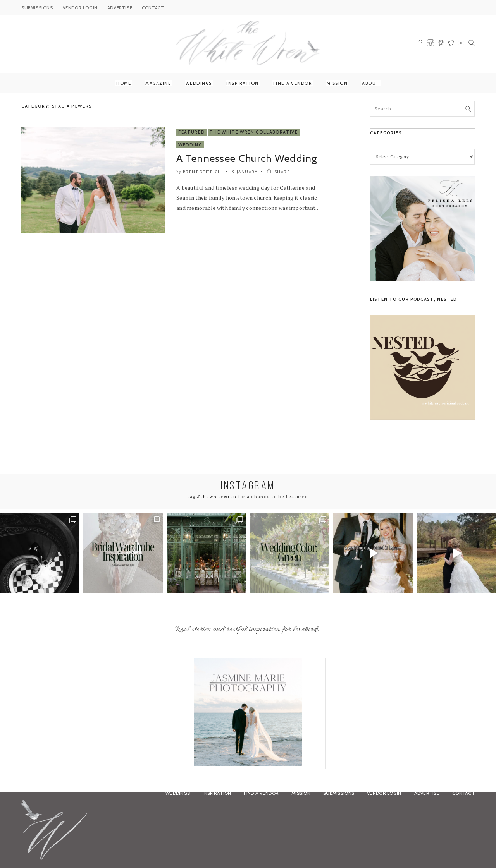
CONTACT (153, 8)
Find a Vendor (293, 83)
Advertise (427, 793)
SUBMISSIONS (37, 8)
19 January (244, 172)
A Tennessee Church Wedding (247, 158)
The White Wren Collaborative (254, 132)
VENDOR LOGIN (80, 8)
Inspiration (243, 83)
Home (124, 83)
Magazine (158, 83)
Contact (463, 793)
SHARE (278, 172)
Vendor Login (384, 793)
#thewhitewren (217, 497)
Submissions (339, 793)
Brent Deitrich (202, 172)
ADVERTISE (120, 8)
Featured (191, 132)
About (371, 83)
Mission (337, 83)
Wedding (190, 145)
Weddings (199, 83)
